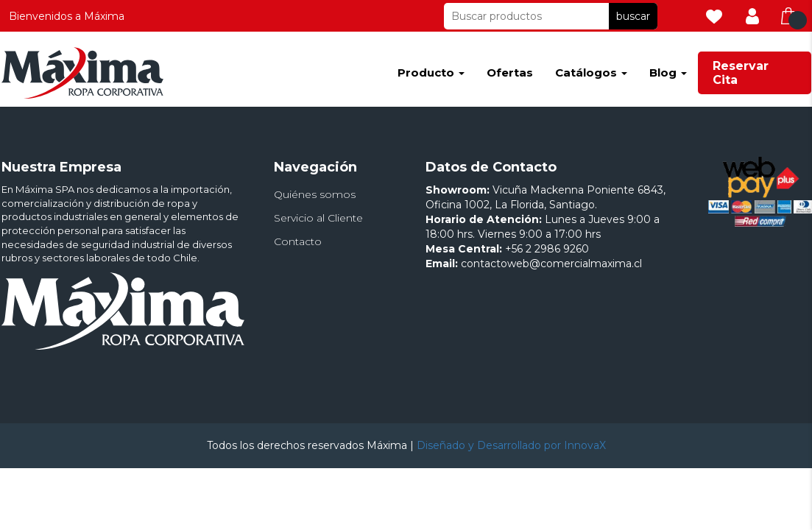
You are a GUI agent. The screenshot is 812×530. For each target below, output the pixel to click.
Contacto (298, 241)
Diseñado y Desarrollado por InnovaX (511, 445)
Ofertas (510, 73)
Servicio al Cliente (318, 218)
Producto (431, 73)
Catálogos (591, 73)
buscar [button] (633, 16)
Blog (668, 73)
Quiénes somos (315, 194)
